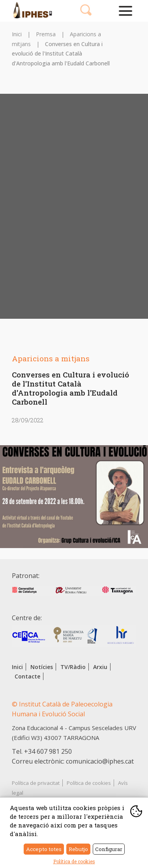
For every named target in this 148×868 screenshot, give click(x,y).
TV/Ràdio (73, 667)
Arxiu (100, 667)
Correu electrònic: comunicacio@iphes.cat (73, 761)
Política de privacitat (36, 783)
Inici (17, 34)
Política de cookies (89, 783)
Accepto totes (44, 849)
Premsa (46, 34)
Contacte (27, 676)
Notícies (42, 667)
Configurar (109, 849)
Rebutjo (78, 849)
